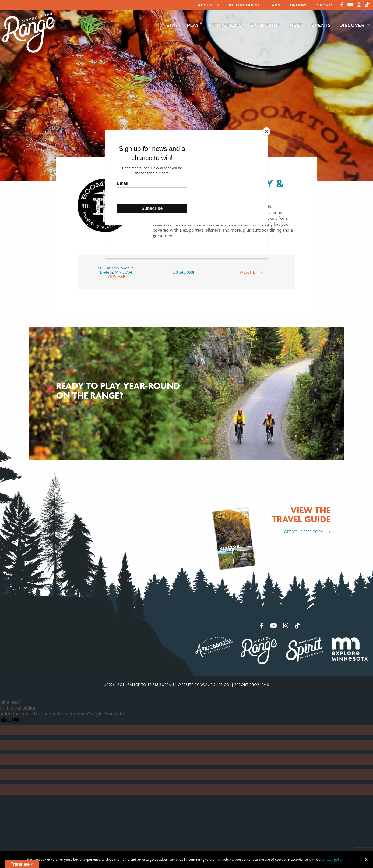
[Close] (266, 132)
